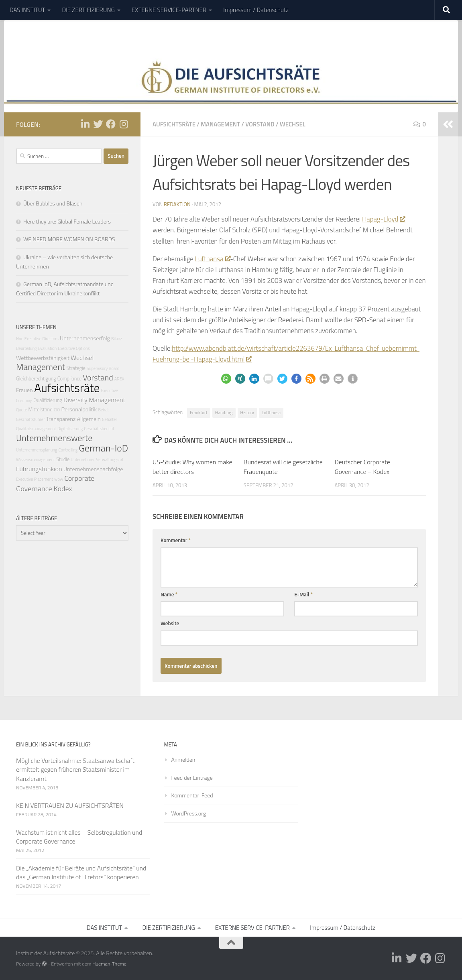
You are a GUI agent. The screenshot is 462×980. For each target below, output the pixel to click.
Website (170, 623)
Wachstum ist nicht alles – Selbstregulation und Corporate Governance (79, 837)
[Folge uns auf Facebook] (111, 124)
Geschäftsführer (31, 419)
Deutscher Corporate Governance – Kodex (362, 467)
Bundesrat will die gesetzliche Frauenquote (283, 467)
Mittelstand (40, 410)
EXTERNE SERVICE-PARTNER (169, 10)
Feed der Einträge (192, 778)
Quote (21, 410)
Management (220, 124)
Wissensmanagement (36, 460)
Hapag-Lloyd (384, 219)
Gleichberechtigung (36, 379)
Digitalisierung (70, 429)
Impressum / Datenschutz (256, 10)
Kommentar (176, 540)
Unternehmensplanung (37, 450)
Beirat (104, 410)
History (247, 412)
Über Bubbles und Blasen (53, 203)
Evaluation (48, 348)
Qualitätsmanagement (36, 429)
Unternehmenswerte (54, 438)
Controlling (68, 450)
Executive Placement (35, 479)
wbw (59, 479)
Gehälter (110, 419)
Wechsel (293, 124)
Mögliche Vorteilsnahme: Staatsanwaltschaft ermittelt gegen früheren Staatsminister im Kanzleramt (75, 769)
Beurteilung (26, 348)
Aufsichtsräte (174, 124)
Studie (63, 459)
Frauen (24, 390)
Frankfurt (199, 412)
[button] (226, 379)
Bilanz (117, 339)
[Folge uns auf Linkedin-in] (85, 124)
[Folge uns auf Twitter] (98, 124)
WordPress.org (188, 813)
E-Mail (303, 594)
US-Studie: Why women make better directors (192, 467)
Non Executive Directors (37, 339)
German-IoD (103, 448)
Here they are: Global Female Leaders (67, 221)
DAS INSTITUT (27, 10)
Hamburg (224, 412)
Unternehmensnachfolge (93, 469)
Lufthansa (213, 259)
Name (169, 594)
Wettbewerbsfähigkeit (43, 358)
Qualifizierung (48, 400)
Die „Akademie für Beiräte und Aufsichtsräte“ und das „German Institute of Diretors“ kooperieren (81, 872)
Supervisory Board (103, 368)
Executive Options (74, 348)
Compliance (69, 379)
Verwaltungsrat (110, 460)
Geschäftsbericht (99, 429)
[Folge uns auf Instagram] (124, 124)
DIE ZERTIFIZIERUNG (88, 10)
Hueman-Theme (109, 964)
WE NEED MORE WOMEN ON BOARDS (69, 239)
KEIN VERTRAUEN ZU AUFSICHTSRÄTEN (70, 805)
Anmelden (183, 759)
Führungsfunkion (39, 469)
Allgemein (89, 419)
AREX (119, 379)
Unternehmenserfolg (85, 338)
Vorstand (260, 124)
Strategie (76, 368)
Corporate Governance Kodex (55, 483)
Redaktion (177, 204)
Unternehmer (83, 460)
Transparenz (61, 419)
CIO (57, 410)
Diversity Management (94, 400)
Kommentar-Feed (192, 795)
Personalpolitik (79, 409)
